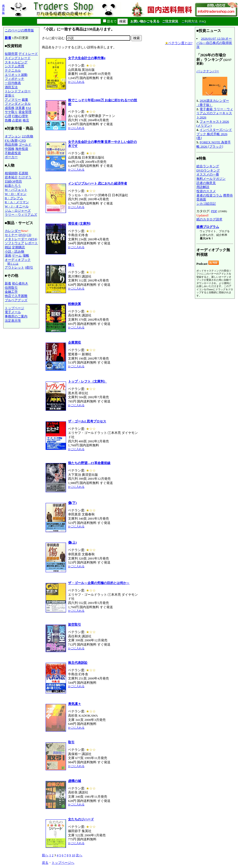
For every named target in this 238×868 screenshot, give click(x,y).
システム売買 (14, 66)
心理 (8, 116)
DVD (22, 235)
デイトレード (28, 54)
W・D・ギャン (16, 194)
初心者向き (20, 283)
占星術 (17, 120)
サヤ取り (11, 112)
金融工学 (11, 292)
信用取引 (11, 288)
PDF (214, 211)
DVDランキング (208, 170)
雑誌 (8, 247)
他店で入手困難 (16, 296)
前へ (45, 855)
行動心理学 (20, 116)
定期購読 (18, 247)
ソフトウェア (14, 243)
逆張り (10, 95)
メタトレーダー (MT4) (21, 239)
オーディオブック (18, 260)
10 (73, 855)
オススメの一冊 (208, 174)
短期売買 (11, 54)
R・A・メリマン (17, 202)
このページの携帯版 (19, 30)
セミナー (11, 235)
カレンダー (13, 231)
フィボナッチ (14, 79)
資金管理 (25, 112)
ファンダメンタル (18, 104)
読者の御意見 (206, 183)
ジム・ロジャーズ (18, 211)
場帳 (26, 255)
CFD (23, 141)
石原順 (23, 173)
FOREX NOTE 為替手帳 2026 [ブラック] (214, 144)
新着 (8, 38)
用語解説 (203, 187)
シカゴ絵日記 (206, 204)
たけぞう (25, 177)
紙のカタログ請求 (209, 219)
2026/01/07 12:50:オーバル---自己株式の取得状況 (214, 43)
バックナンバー (208, 71)
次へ (79, 855)
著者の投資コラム (209, 195)
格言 (26, 120)
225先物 (27, 136)
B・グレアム (14, 198)
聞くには (13, 264)
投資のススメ (206, 191)
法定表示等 (13, 321)
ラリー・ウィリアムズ (21, 215)
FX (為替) (12, 141)
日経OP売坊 (13, 181)
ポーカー (11, 157)
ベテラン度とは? (179, 43)
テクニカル (13, 70)
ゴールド (25, 145)
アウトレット (14, 267)
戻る (45, 863)
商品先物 (11, 145)
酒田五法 (11, 87)
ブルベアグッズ (16, 300)
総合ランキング (208, 166)
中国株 (10, 149)
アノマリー (13, 100)
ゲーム (17, 255)
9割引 (29, 267)
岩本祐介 (11, 177)
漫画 (8, 255)
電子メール (13, 312)
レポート (31, 243)
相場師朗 (11, 173)
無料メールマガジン (211, 179)
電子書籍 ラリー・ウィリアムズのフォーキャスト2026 (215, 113)
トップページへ (63, 863)
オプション (13, 136)
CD (29, 235)
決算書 (20, 108)
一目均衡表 (13, 83)
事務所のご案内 (16, 316)
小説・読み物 (14, 251)
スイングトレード (18, 58)
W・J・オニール (17, 206)
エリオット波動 (16, 75)
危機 (8, 120)
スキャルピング (16, 62)
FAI (29, 108)
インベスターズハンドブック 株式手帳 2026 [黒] (214, 134)
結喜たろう (13, 186)
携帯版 (3, 9)
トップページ (14, 308)
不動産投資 (13, 153)
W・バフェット (16, 190)
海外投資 (22, 149)
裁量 (25, 100)
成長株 (10, 108)
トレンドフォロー (18, 91)
